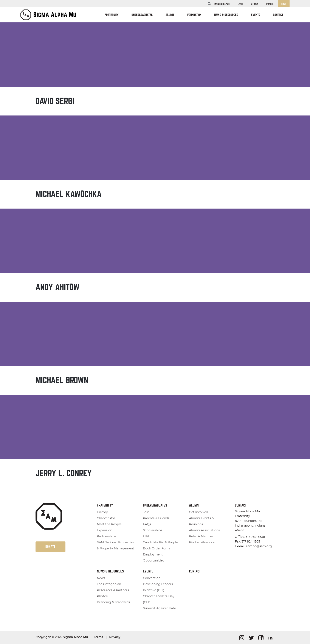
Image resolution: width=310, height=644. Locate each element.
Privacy (115, 637)
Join (241, 4)
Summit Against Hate (159, 608)
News (101, 578)
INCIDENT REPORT (222, 4)
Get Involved (198, 512)
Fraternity (105, 505)
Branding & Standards (113, 602)
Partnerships (106, 536)
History (102, 512)
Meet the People (109, 524)
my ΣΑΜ (254, 4)
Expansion (105, 530)
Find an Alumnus (202, 543)
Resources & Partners (113, 590)
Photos (102, 596)
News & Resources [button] (226, 15)
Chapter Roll (106, 518)
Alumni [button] (170, 15)
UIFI (146, 536)
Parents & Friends (156, 518)
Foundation (194, 15)
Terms (98, 637)
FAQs (147, 524)
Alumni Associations (204, 530)
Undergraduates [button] (142, 15)
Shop (284, 4)
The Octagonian (109, 584)
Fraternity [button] (112, 15)
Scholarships (153, 530)
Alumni (194, 505)
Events (148, 571)
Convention (152, 578)
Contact (278, 15)
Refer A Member (201, 536)
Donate (270, 4)
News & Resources (110, 571)
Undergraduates (155, 505)
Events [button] (256, 15)
